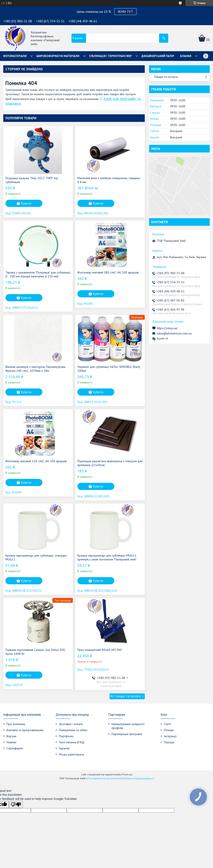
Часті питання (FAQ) (72, 742)
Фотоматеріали (15, 56)
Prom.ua (127, 774)
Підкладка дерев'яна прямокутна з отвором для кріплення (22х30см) (110, 463)
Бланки (186, 56)
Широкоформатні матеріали (58, 56)
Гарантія (64, 748)
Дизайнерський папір (158, 56)
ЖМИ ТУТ (125, 11)
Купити (26, 203)
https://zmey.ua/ (167, 328)
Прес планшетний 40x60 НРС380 (100, 650)
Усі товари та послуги (126, 696)
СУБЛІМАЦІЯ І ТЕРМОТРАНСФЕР (110, 56)
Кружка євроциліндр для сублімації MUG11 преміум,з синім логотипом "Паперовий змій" (107, 557)
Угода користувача (71, 754)
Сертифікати (15, 748)
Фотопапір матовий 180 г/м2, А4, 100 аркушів (108, 272)
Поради (169, 742)
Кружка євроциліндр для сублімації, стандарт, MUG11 (36, 557)
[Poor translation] (16, 805)
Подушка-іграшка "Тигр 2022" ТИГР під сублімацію (32, 180)
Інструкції (170, 736)
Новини (11, 742)
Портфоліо (66, 736)
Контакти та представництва (25, 730)
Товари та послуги (166, 77)
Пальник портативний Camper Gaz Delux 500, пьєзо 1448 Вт (35, 652)
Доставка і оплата (71, 724)
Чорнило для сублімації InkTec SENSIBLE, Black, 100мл (109, 369)
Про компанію (16, 724)
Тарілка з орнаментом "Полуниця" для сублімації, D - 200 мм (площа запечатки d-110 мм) (38, 274)
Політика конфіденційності (138, 778)
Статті (167, 724)
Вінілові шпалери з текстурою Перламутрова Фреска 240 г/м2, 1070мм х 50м (35, 369)
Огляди (169, 730)
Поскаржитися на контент (103, 778)
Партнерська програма (127, 734)
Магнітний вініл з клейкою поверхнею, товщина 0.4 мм (109, 180)
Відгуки (11, 736)
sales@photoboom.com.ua (174, 333)
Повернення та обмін (73, 730)
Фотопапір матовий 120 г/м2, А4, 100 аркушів (36, 461)
